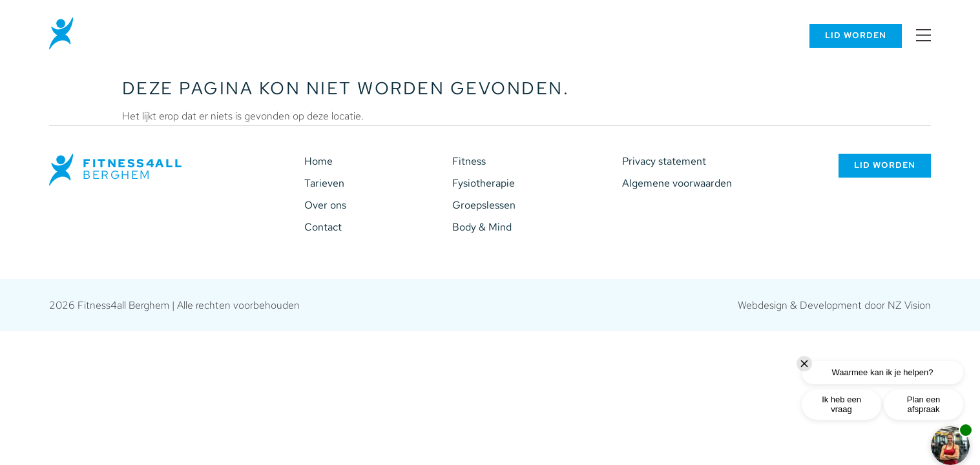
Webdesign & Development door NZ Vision (834, 305)
